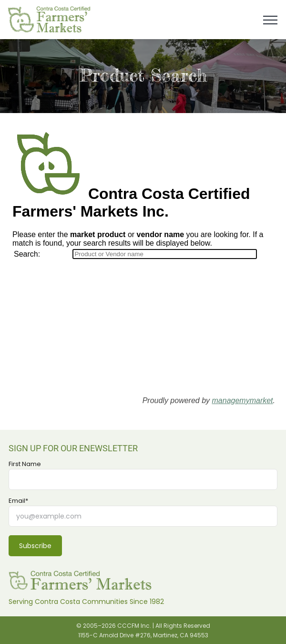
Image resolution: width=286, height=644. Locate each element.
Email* (18, 501)
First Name (25, 464)
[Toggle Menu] (270, 20)
